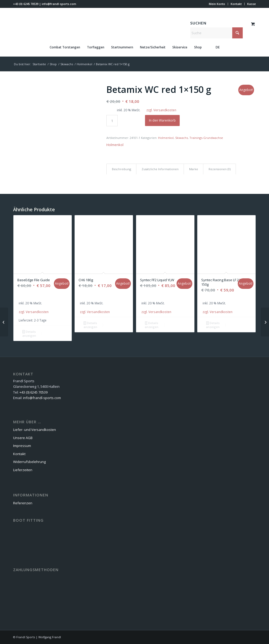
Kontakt (236, 4)
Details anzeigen (29, 334)
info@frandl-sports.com (59, 4)
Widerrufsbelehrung (29, 462)
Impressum (22, 446)
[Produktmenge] (112, 121)
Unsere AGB (23, 438)
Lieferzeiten (23, 470)
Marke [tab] (194, 169)
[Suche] (216, 33)
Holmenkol (166, 138)
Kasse (252, 4)
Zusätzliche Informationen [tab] (160, 169)
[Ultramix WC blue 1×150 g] (265, 322)
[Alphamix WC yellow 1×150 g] (4, 322)
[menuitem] (217, 4)
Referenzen (23, 503)
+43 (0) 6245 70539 (26, 4)
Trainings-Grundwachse (206, 138)
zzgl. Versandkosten (161, 110)
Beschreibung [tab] (121, 169)
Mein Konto (217, 4)
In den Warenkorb (162, 120)
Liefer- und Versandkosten (35, 430)
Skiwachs (182, 138)
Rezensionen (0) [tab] (220, 169)
